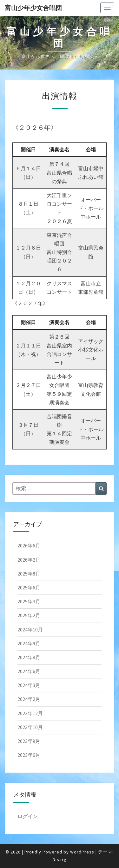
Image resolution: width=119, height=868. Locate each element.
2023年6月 (29, 755)
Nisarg (60, 859)
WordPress (82, 852)
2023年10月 (30, 727)
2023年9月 (29, 741)
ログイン (28, 816)
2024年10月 (30, 630)
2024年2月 (29, 699)
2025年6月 (29, 588)
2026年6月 (29, 546)
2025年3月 (29, 601)
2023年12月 (30, 713)
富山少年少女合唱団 (33, 8)
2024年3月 (29, 685)
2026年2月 (29, 560)
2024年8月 (29, 657)
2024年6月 (29, 671)
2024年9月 (29, 643)
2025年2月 (29, 615)
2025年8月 (29, 574)
